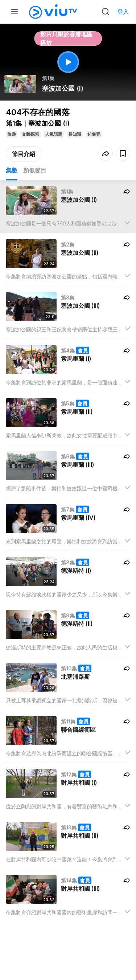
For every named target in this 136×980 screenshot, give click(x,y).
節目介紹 (24, 154)
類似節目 (35, 170)
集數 (12, 170)
